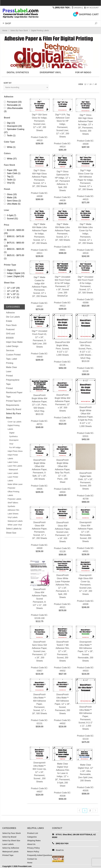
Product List (33, 833)
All (96, 84)
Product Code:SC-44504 (63, 470)
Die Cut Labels (13, 317)
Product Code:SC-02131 (40, 703)
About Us (31, 844)
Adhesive (10, 313)
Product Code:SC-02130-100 (40, 591)
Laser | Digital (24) (14, 276)
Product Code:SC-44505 (40, 469)
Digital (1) (10, 270)
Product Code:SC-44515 (86, 179)
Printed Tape (8, 855)
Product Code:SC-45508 (63, 773)
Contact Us (32, 859)
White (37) (10, 159)
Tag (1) (9, 177)
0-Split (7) (10, 215)
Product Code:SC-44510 (40, 122)
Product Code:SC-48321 (63, 585)
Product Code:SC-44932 (63, 651)
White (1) (10, 147)
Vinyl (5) (9, 183)
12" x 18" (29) (12, 288)
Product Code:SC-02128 (63, 531)
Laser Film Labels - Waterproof (15, 468)
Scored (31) (11, 219)
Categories (32, 837)
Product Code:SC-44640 (40, 338)
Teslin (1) (10, 136)
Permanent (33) (13, 102)
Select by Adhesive (11, 848)
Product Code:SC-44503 (86, 651)
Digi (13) (9, 123)
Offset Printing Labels (13, 493)
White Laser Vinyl (15, 525)
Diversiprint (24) (13, 126)
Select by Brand (9, 837)
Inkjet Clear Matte (14, 342)
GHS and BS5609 (10, 336)
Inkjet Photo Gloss (15, 451)
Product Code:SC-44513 (63, 286)
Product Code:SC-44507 (40, 771)
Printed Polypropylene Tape (13, 380)
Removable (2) (12, 105)
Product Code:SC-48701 (40, 404)
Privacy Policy (33, 848)
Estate (9, 321)
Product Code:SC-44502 (63, 703)
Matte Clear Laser (12, 369)
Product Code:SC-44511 (40, 233)
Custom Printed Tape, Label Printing (13, 359)
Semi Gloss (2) (12, 201)
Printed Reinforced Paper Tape (14, 392)
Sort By (8, 83)
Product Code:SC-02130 (86, 345)
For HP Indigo (15, 447)
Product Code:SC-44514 (63, 125)
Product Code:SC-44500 (40, 530)
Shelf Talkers (13, 503)
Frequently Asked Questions (40, 855)
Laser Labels (13, 473)
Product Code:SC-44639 (63, 180)
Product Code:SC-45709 (86, 474)
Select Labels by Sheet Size (14, 531)
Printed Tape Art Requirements (14, 403)
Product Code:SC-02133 (86, 711)
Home (5, 30)
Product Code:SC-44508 (40, 178)
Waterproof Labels (15, 521)
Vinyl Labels (13, 517)
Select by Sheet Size (11, 841)
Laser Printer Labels (13, 479)
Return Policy (33, 852)
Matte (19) (10, 198)
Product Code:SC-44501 (86, 531)
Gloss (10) (10, 194)
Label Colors (13, 462)
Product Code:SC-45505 (86, 771)
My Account (91, 8)
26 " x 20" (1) (12, 294)
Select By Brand (14, 409)
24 (90, 84)
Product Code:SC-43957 (40, 651)
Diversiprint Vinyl (14, 442)
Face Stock (11, 325)
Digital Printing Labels (14, 427)
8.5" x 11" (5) (12, 297)
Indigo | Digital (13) (14, 273)
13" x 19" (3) (11, 291)
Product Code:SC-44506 (86, 584)
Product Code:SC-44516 (86, 233)
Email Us (60, 850)
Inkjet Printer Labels (13, 457)
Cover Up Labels (14, 422)
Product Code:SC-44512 (40, 286)
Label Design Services (12, 348)
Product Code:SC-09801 (63, 231)
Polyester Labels (14, 499)
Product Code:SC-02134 (63, 402)
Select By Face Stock (19, 30)
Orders (77, 8)
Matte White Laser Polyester (15, 486)
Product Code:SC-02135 (63, 342)
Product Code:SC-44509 (86, 123)
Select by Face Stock (12, 833)
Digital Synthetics (13, 435)
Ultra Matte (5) (12, 204)
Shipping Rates (34, 841)
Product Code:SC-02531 (86, 410)
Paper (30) (10, 170)
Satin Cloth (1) (12, 173)
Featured (10, 329)
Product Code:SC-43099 (86, 284)
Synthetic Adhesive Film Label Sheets (13, 510)
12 (85, 84)
